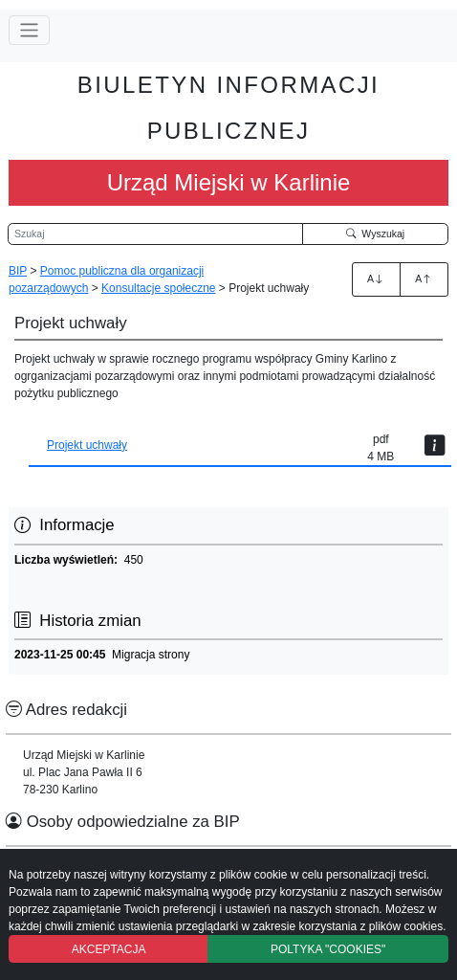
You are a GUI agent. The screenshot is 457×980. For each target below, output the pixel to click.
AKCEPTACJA (109, 949)
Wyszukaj (376, 234)
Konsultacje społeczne (158, 288)
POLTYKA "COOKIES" (328, 949)
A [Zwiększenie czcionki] (376, 278)
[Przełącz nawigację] (29, 30)
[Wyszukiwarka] (155, 234)
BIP (18, 271)
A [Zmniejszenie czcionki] (424, 278)
